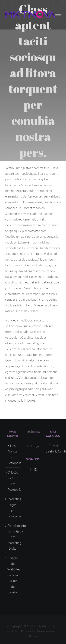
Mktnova (33, 636)
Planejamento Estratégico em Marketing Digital (13, 537)
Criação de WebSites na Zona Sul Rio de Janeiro (13, 575)
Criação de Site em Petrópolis (13, 481)
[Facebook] (30, 469)
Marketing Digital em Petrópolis (13, 507)
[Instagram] (36, 469)
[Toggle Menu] (58, 14)
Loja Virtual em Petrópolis (13, 454)
